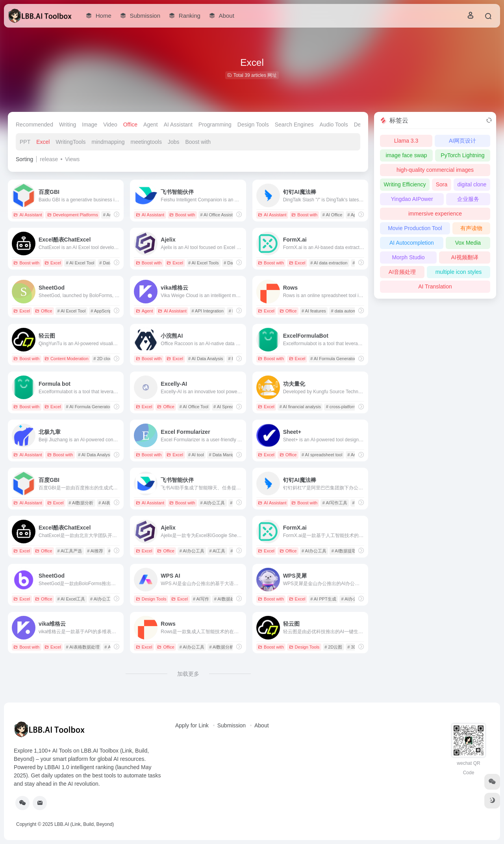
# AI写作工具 (335, 503)
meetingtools (146, 142)
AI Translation (435, 286)
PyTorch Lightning (462, 155)
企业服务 (468, 199)
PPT (25, 142)
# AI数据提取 (344, 551)
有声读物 (471, 228)
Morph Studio (408, 257)
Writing (68, 125)
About (262, 725)
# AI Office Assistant (220, 215)
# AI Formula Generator (333, 359)
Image (90, 125)
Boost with (198, 142)
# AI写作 (201, 599)
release (49, 159)
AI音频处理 (402, 272)
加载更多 (188, 674)
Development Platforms (73, 215)
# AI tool (196, 455)
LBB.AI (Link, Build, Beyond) (84, 824)
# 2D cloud (104, 359)
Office (130, 125)
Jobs (174, 142)
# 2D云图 (333, 647)
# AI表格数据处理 (83, 647)
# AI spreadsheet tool (322, 455)
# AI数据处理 (227, 599)
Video (110, 125)
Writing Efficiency (405, 184)
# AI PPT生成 (323, 599)
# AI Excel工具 (71, 599)
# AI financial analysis (300, 407)
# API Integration (208, 311)
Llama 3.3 (406, 141)
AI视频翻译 (464, 257)
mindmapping (108, 142)
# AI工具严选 (69, 551)
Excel (43, 142)
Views (72, 159)
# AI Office (333, 215)
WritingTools (70, 142)
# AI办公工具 (213, 503)
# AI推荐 (95, 551)
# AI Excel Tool (80, 263)
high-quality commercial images (435, 170)
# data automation (348, 311)
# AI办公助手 (353, 599)
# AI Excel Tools (203, 263)
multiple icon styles (459, 272)
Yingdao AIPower (412, 199)
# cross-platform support (349, 407)
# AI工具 (217, 551)
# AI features (314, 311)
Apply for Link (192, 725)
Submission (232, 725)
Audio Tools (334, 125)
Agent (151, 125)
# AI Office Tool (194, 407)
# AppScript (102, 311)
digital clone (472, 184)
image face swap (406, 155)
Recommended (34, 125)
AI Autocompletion (412, 243)
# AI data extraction (329, 263)
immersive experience (435, 214)
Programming (215, 125)
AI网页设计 (462, 141)
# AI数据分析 (81, 503)
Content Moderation (67, 359)
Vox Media (468, 243)
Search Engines (294, 125)
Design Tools (253, 125)
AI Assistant (178, 125)
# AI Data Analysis (206, 359)
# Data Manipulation (228, 455)
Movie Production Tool (415, 228)
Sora (442, 184)
